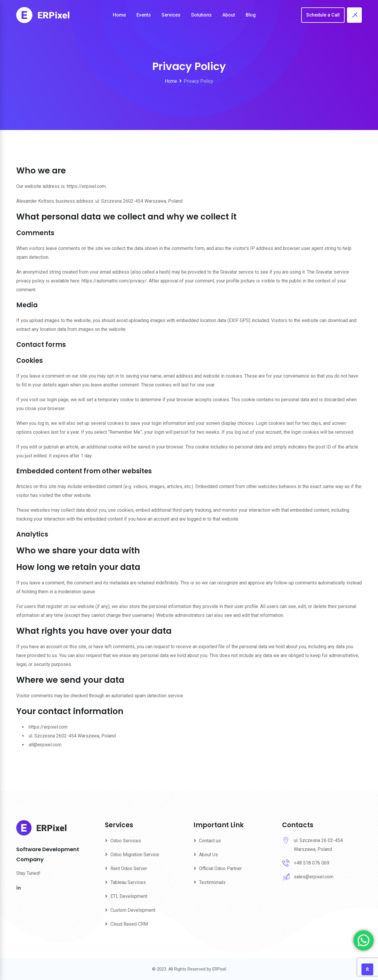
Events (144, 15)
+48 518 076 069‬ (312, 863)
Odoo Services (126, 841)
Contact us (210, 841)
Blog (251, 15)
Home (119, 15)
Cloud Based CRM (129, 924)
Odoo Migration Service (135, 855)
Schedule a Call (323, 15)
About (229, 15)
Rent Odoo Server (129, 868)
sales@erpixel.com (314, 877)
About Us (208, 855)
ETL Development (129, 896)
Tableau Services (128, 882)
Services (171, 15)
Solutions (201, 15)
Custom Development (133, 910)
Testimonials (212, 882)
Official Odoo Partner (220, 868)
